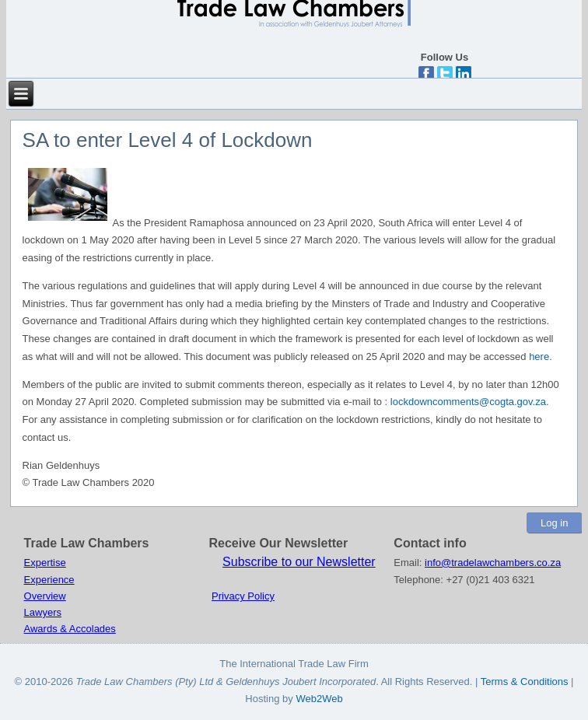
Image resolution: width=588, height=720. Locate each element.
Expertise (45, 563)
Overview (45, 596)
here (539, 357)
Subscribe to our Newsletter (299, 562)
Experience (49, 580)
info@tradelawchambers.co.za (493, 563)
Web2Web (319, 699)
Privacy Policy (243, 596)
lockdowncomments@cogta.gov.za (468, 402)
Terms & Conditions (526, 682)
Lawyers (43, 612)
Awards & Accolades (70, 629)
